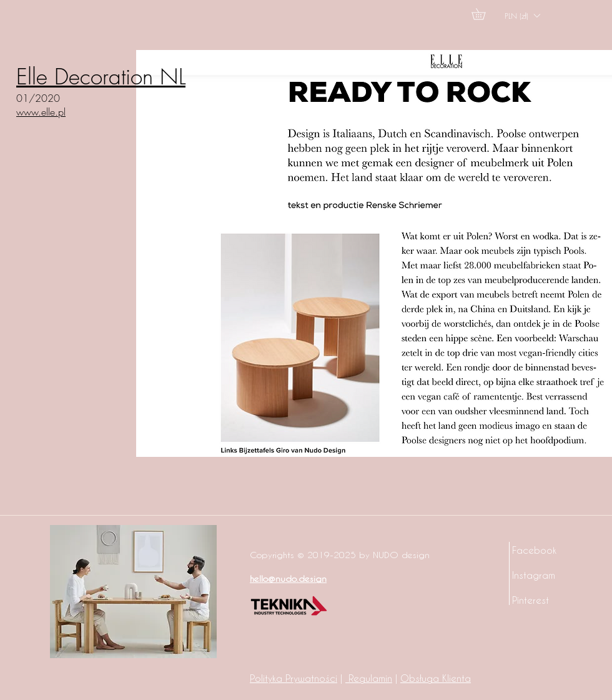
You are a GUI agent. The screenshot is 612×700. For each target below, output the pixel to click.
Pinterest (531, 600)
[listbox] (522, 16)
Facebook (534, 550)
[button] (484, 14)
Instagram (534, 575)
